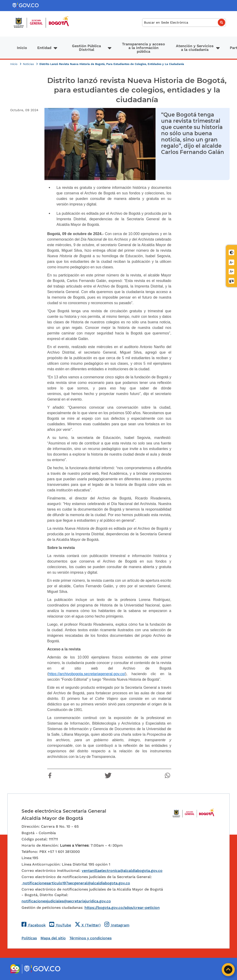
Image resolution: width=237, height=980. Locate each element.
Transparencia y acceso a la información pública (143, 48)
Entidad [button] (44, 48)
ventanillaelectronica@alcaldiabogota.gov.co (122, 871)
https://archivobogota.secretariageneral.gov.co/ (87, 674)
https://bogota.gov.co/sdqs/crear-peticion (122, 908)
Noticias (29, 64)
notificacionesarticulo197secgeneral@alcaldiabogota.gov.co (76, 883)
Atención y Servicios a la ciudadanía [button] (195, 48)
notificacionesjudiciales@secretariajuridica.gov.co (66, 901)
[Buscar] (184, 23)
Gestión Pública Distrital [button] (86, 48)
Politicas (29, 938)
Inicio (22, 48)
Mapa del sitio (53, 938)
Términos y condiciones (90, 938)
